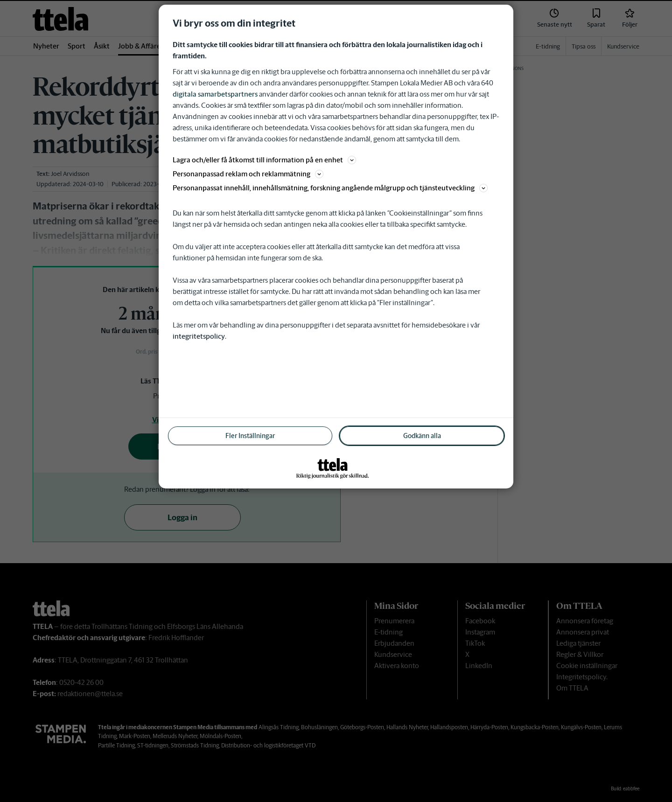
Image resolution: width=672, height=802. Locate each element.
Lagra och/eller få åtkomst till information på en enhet (264, 160)
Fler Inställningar (250, 436)
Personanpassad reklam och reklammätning (248, 174)
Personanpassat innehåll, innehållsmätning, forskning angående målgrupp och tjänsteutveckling (330, 188)
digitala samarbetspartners (215, 94)
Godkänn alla (422, 436)
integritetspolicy (199, 336)
